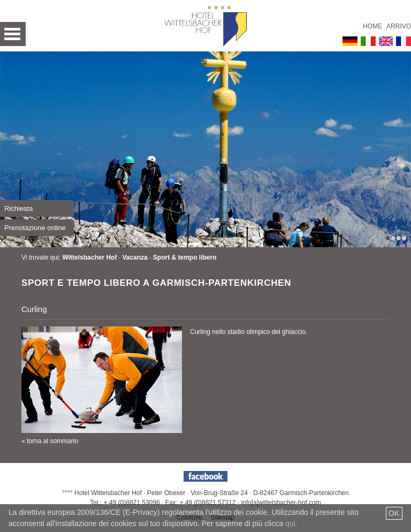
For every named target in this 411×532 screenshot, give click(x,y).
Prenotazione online (35, 228)
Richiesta (18, 208)
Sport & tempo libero (185, 257)
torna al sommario (52, 441)
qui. (291, 523)
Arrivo (399, 26)
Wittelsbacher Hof (90, 257)
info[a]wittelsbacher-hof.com (281, 503)
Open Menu (13, 34)
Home (372, 26)
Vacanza (135, 257)
